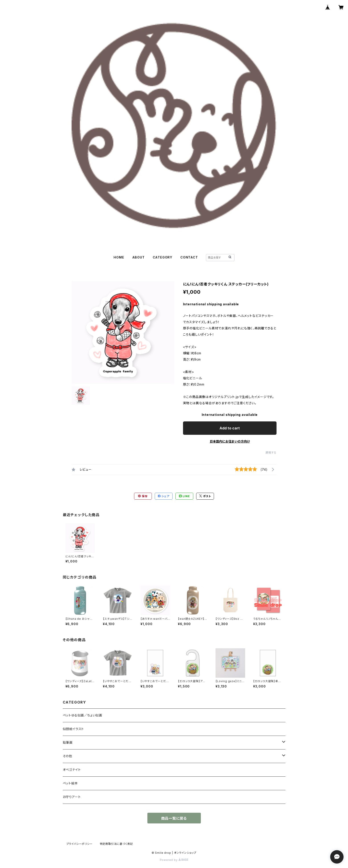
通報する (271, 452)
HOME (119, 257)
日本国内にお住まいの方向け (230, 441)
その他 (67, 756)
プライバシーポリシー (79, 844)
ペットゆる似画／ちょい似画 (82, 715)
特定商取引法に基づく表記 (116, 844)
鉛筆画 (68, 742)
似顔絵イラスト (73, 729)
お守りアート (72, 797)
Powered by (174, 860)
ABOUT (138, 257)
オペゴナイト (72, 770)
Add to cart (230, 428)
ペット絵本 (70, 783)
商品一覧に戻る (174, 818)
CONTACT (189, 257)
